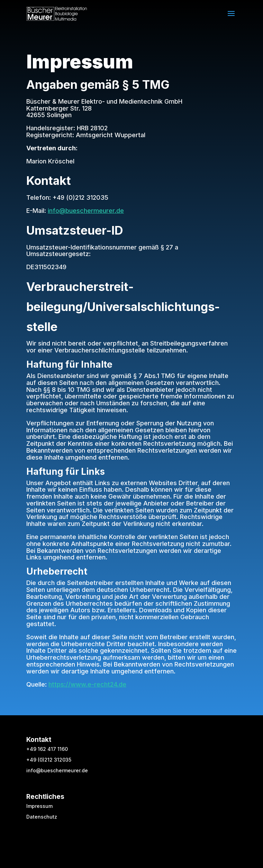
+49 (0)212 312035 (49, 760)
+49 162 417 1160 (47, 749)
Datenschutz (42, 817)
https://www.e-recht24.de (87, 684)
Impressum (39, 806)
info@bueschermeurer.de (86, 211)
